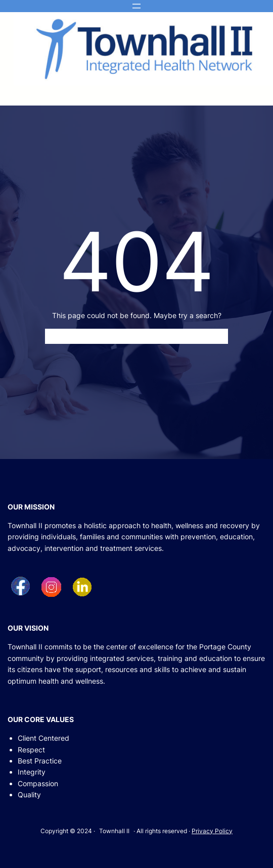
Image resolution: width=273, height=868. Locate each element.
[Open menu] (136, 6)
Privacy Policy (212, 831)
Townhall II (114, 831)
